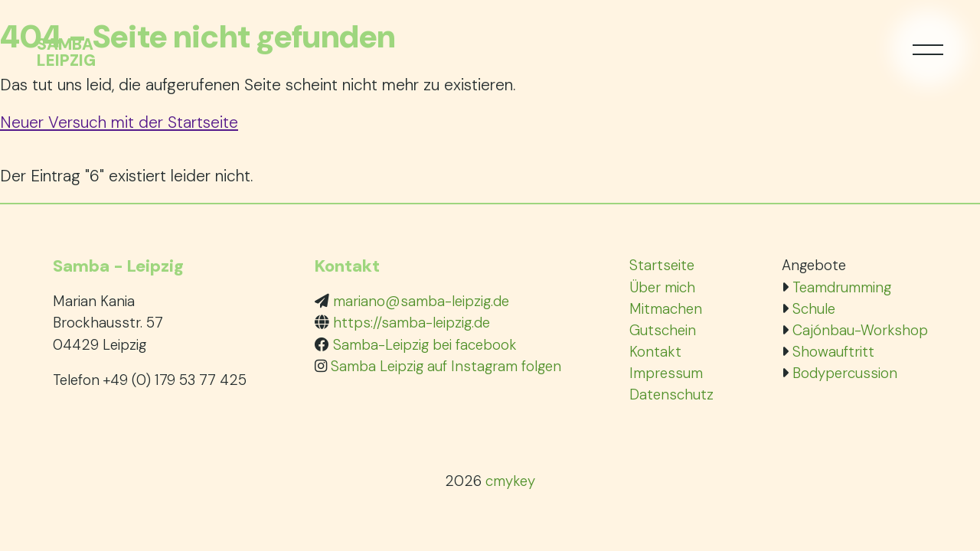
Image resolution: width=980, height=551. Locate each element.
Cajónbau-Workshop (860, 330)
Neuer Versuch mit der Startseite (119, 122)
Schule (814, 309)
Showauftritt (833, 352)
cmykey (510, 481)
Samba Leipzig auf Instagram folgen (446, 366)
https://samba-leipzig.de (412, 323)
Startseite (662, 265)
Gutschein (663, 330)
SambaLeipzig (66, 53)
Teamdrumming (842, 287)
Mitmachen (666, 309)
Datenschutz (671, 395)
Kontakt (655, 352)
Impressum (666, 373)
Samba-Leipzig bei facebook (425, 345)
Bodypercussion (845, 373)
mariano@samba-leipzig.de (421, 301)
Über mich (662, 287)
